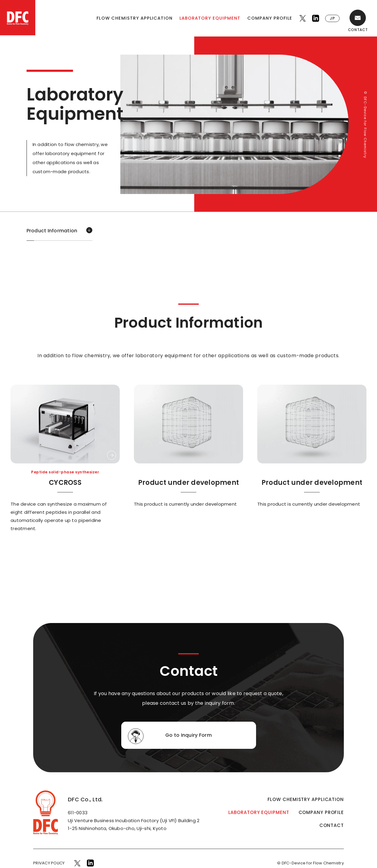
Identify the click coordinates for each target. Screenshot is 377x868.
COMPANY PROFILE (270, 18)
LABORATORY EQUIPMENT (210, 18)
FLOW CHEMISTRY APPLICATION (134, 18)
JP (332, 18)
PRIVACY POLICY (49, 863)
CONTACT (332, 825)
